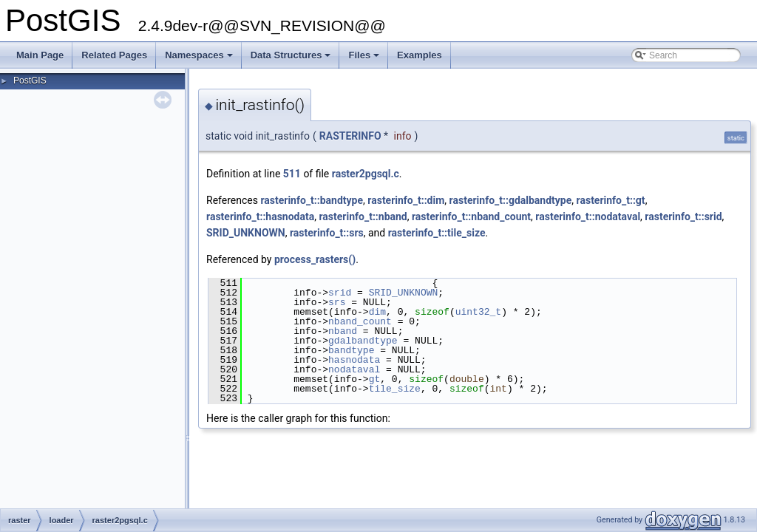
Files (365, 59)
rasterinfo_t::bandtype (312, 200)
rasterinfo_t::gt (611, 200)
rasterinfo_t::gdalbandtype (511, 200)
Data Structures (292, 59)
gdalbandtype (363, 341)
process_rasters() (315, 259)
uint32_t (478, 312)
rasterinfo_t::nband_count (471, 216)
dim (377, 312)
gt (375, 379)
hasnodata (354, 360)
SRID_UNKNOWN (246, 233)
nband (343, 331)
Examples (420, 55)
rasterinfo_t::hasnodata (260, 216)
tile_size (395, 389)
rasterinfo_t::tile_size (437, 233)
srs (337, 302)
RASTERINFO (350, 136)
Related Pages (114, 55)
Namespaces (200, 59)
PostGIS (30, 81)
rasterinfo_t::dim (406, 200)
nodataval (354, 369)
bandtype (351, 350)
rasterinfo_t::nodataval (588, 216)
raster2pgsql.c (366, 174)
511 (292, 174)
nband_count (360, 321)
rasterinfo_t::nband (363, 216)
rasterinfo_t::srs (327, 233)
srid (340, 293)
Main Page (40, 55)
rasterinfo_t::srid (683, 216)
